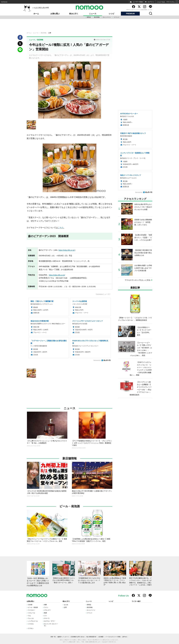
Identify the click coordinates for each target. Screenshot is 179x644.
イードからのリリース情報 (113, 637)
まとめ (66, 605)
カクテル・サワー (50, 621)
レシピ (112, 14)
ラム (29, 616)
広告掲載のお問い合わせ (78, 637)
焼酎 (45, 605)
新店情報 (97, 17)
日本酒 (30, 605)
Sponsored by (97, 360)
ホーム (36, 14)
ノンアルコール (33, 621)
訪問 (65, 607)
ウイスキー (32, 610)
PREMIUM (130, 14)
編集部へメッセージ (63, 637)
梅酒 (45, 613)
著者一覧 (53, 637)
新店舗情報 (70, 458)
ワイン (46, 607)
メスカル (31, 624)
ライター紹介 (136, 601)
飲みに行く (74, 14)
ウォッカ (31, 618)
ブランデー (47, 610)
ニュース (93, 14)
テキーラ (47, 618)
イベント (117, 17)
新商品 (89, 17)
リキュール (32, 613)
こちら (61, 228)
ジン (45, 616)
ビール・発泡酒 (70, 506)
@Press (125, 637)
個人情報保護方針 (91, 637)
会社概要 (101, 637)
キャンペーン (107, 17)
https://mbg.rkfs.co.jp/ (67, 250)
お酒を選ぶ (55, 14)
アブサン (31, 628)
